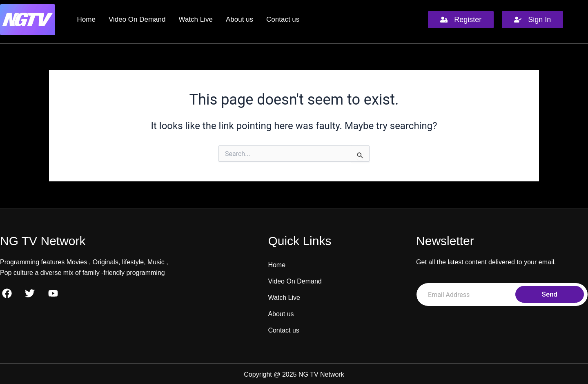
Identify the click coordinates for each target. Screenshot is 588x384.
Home (86, 19)
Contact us (283, 19)
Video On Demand (137, 19)
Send (550, 294)
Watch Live (195, 19)
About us (239, 19)
